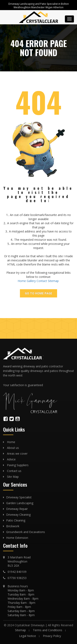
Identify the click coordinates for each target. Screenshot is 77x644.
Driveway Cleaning (18, 515)
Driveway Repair (17, 509)
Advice (11, 459)
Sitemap (53, 281)
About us (13, 448)
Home (22, 281)
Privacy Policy (52, 636)
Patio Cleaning (16, 520)
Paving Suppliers (18, 465)
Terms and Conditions (48, 630)
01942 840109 (17, 572)
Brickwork (13, 526)
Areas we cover (17, 454)
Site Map (13, 477)
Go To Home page (38, 293)
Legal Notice (28, 636)
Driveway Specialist (19, 497)
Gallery (31, 281)
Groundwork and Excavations (26, 532)
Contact (42, 281)
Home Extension (17, 538)
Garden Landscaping (20, 503)
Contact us (14, 471)
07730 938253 (17, 578)
